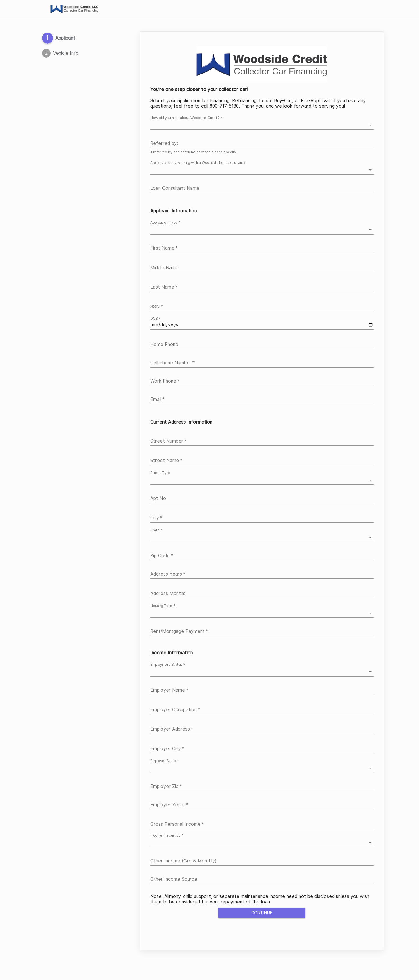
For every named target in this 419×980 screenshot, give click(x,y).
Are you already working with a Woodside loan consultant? (198, 163)
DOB (155, 319)
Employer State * (165, 761)
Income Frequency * (167, 835)
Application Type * (165, 223)
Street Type (160, 473)
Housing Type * (163, 606)
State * (156, 530)
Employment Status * (168, 665)
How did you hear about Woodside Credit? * (186, 118)
